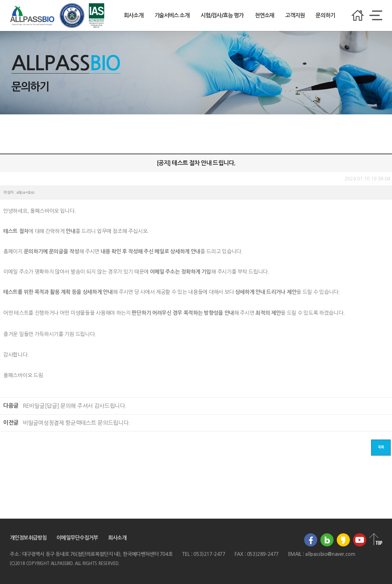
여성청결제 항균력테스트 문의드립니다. (76, 423)
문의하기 (325, 16)
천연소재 (264, 16)
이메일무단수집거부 (77, 538)
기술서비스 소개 (172, 16)
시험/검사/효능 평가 (222, 16)
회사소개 (133, 16)
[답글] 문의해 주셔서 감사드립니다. (75, 406)
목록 (381, 447)
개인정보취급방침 (28, 538)
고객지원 (295, 16)
